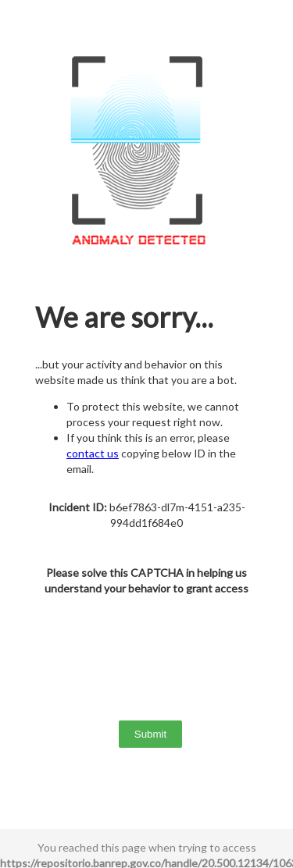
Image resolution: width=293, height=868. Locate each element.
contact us (93, 453)
